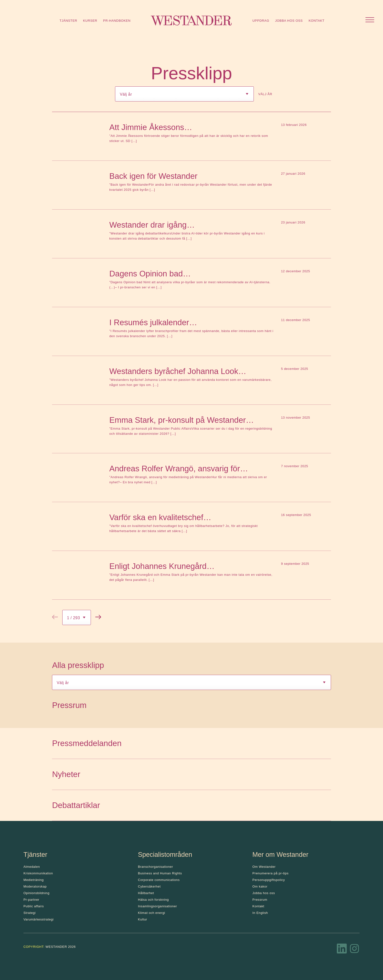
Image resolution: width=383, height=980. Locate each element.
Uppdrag (261, 21)
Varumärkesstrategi (38, 919)
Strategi (30, 913)
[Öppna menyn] (370, 20)
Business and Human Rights (160, 873)
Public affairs (34, 906)
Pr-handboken (117, 21)
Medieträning (34, 880)
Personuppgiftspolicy (269, 880)
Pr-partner (31, 900)
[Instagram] (354, 950)
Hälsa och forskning (154, 900)
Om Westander (264, 867)
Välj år (265, 94)
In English (260, 913)
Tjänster (68, 21)
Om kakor (260, 886)
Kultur (143, 919)
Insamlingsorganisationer (158, 906)
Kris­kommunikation (38, 873)
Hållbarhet (146, 893)
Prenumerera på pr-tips (270, 873)
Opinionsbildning (37, 893)
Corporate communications (159, 880)
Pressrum (260, 900)
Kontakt (316, 21)
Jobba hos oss (289, 21)
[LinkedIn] (342, 950)
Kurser (90, 21)
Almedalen (32, 867)
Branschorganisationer (156, 867)
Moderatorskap (35, 886)
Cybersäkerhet (149, 886)
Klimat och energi (152, 913)
